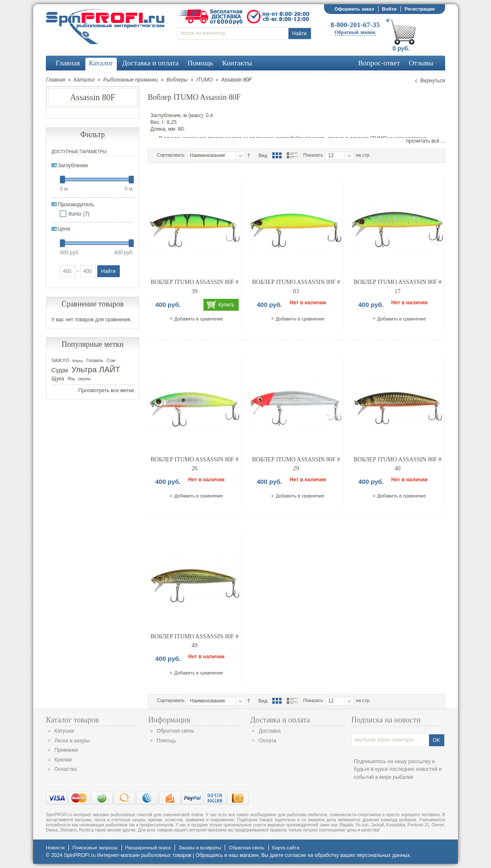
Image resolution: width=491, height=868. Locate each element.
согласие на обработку (312, 855)
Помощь (166, 741)
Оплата (267, 741)
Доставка (270, 731)
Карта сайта (286, 848)
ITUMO (205, 80)
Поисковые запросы (95, 848)
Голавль (95, 360)
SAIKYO (60, 360)
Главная (55, 80)
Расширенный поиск (148, 848)
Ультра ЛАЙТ (96, 369)
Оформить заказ (354, 9)
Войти (389, 9)
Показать (313, 155)
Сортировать (171, 155)
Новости (55, 848)
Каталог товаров (72, 720)
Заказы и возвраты (200, 848)
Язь (71, 379)
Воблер (160, 97)
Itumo (75, 214)
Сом (111, 361)
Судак (60, 370)
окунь (85, 379)
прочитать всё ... (426, 141)
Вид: (264, 155)
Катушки (64, 731)
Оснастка (65, 769)
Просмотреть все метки (106, 390)
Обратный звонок (355, 32)
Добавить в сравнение (199, 319)
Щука (58, 379)
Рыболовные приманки (131, 80)
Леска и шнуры (72, 741)
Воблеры (177, 80)
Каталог (84, 80)
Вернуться (433, 81)
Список (292, 155)
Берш (78, 361)
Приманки (66, 750)
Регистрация (419, 9)
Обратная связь (175, 731)
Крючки (63, 760)
